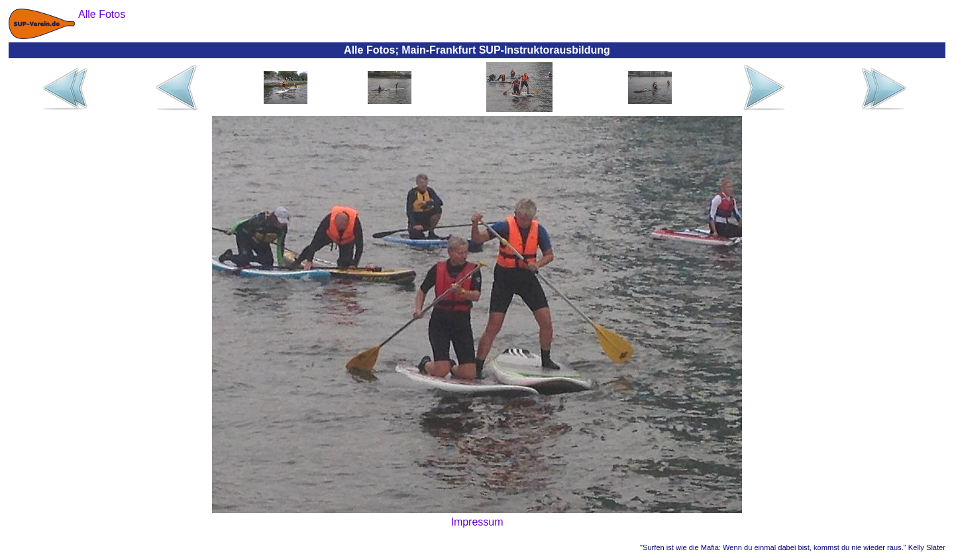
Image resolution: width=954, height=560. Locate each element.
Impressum (477, 522)
